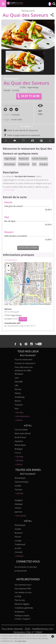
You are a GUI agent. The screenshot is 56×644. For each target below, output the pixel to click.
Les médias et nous (23, 592)
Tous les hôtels (21, 430)
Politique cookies (22, 616)
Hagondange (33, 87)
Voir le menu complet (28, 247)
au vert (18, 548)
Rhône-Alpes (20, 445)
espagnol (19, 500)
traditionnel (20, 544)
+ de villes (19, 412)
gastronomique (22, 482)
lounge (18, 540)
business (19, 533)
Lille (16, 385)
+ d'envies (19, 493)
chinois (18, 508)
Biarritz (18, 401)
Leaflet (25, 304)
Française (16, 115)
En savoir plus (20, 641)
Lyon (17, 378)
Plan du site (20, 600)
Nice (17, 409)
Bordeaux (19, 374)
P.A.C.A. (18, 453)
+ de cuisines (20, 516)
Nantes (18, 393)
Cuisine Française (39, 159)
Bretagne (19, 449)
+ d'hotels (19, 460)
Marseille (19, 382)
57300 (23, 87)
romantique (20, 478)
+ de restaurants (22, 416)
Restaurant (24, 159)
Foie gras (43, 164)
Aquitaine (19, 441)
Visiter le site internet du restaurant (21, 130)
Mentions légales (22, 604)
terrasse (18, 489)
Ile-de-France (20, 437)
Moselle (7, 90)
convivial (18, 552)
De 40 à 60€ (17, 120)
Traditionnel (24, 164)
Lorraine (16, 90)
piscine (18, 537)
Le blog (18, 596)
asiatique (19, 504)
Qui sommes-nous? (23, 585)
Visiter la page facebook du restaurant (22, 135)
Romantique (10, 164)
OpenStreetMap (36, 304)
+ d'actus (19, 420)
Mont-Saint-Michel (23, 433)
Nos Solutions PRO (23, 589)
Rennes (18, 389)
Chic (34, 164)
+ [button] (8, 266)
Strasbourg (19, 397)
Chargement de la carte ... (28, 284)
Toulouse (19, 405)
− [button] (8, 271)
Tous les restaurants (23, 359)
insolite (18, 486)
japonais (18, 512)
